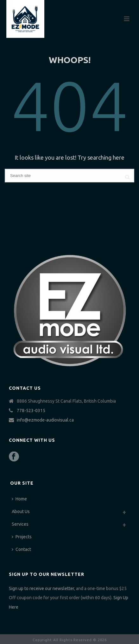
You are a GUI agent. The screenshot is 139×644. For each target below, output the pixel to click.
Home (19, 499)
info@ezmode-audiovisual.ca (45, 420)
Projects (22, 537)
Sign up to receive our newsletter (41, 588)
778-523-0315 (31, 411)
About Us (21, 511)
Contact (21, 549)
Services (20, 524)
